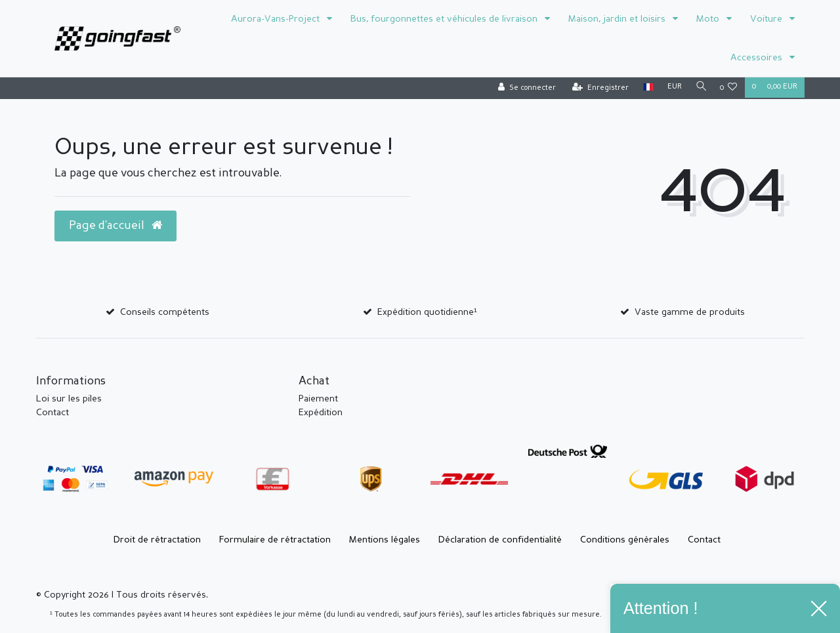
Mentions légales (385, 540)
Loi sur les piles (69, 399)
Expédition (321, 413)
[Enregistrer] (597, 88)
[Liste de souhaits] (729, 88)
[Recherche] (700, 88)
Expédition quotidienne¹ (427, 312)
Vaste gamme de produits (690, 312)
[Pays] (645, 88)
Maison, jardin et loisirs (618, 19)
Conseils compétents (165, 312)
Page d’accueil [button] (115, 226)
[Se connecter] (524, 88)
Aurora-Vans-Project (277, 19)
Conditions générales (625, 540)
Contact (52, 413)
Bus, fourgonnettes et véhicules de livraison (445, 19)
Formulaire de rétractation (275, 540)
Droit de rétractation (157, 540)
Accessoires (758, 58)
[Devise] (671, 88)
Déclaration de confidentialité (500, 540)
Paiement (318, 399)
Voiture (767, 19)
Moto (709, 19)
